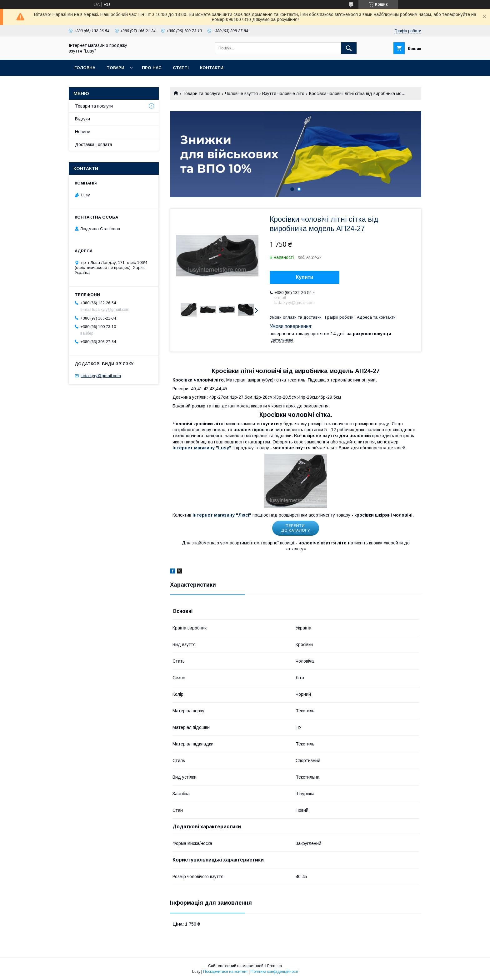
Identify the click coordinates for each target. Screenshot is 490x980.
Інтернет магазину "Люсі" (222, 515)
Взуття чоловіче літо (283, 93)
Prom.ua (275, 966)
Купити (305, 277)
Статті (181, 68)
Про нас (152, 68)
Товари (115, 68)
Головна (85, 68)
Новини (83, 132)
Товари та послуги (201, 93)
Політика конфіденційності (274, 972)
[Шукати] (349, 48)
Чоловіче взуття (241, 93)
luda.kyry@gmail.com (101, 376)
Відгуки (82, 119)
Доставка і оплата (94, 144)
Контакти (212, 68)
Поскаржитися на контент (225, 972)
